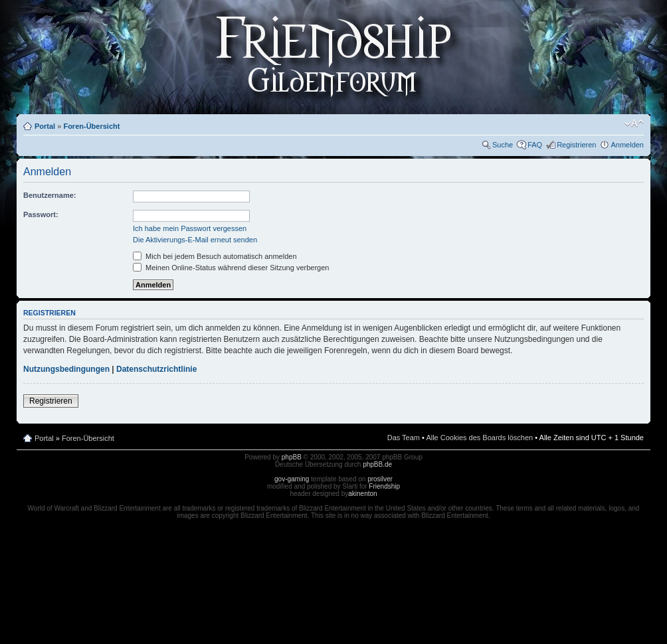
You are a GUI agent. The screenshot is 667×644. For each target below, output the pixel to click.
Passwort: (41, 214)
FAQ (535, 145)
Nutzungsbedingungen (66, 369)
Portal (45, 126)
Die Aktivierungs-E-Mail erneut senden (195, 240)
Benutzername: (49, 195)
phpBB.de (377, 464)
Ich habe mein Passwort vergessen (190, 228)
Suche (503, 145)
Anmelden (627, 145)
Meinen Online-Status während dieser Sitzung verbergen (231, 268)
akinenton (362, 494)
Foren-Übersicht (91, 126)
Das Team (404, 438)
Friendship (384, 486)
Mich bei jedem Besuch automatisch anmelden (215, 256)
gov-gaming (292, 479)
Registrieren (576, 145)
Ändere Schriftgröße (634, 123)
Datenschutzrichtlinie (156, 369)
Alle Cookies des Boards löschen (479, 438)
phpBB (292, 457)
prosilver (380, 479)
